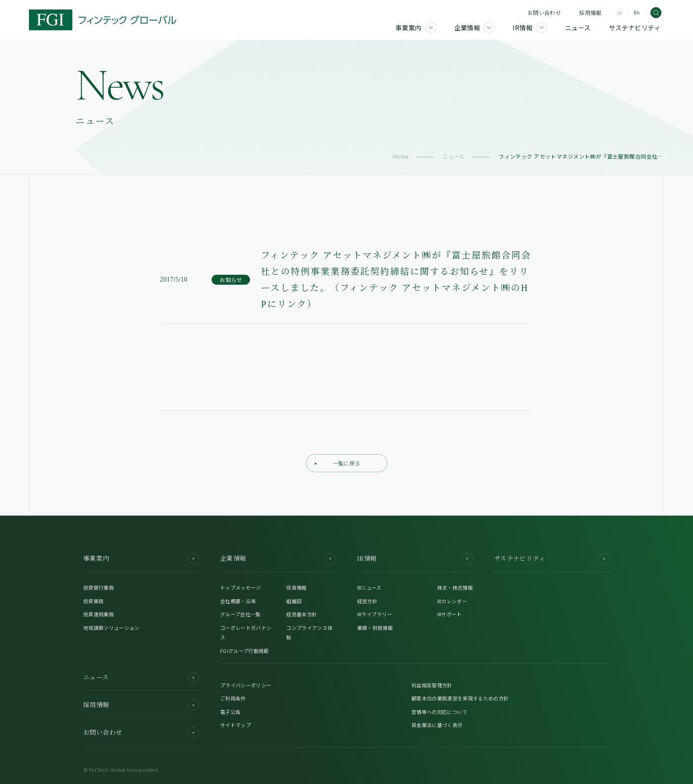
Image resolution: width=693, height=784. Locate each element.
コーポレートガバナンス (246, 633)
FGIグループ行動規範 (245, 651)
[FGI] (103, 20)
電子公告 (230, 712)
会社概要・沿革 (238, 601)
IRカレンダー (452, 601)
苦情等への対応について (440, 712)
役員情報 (296, 587)
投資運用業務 (99, 614)
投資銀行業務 (99, 587)
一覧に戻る (338, 463)
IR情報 (415, 559)
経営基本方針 (302, 614)
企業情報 (278, 559)
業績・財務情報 (375, 628)
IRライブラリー (375, 614)
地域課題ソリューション (111, 628)
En (637, 13)
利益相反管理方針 (432, 685)
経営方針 (367, 601)
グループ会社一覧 (240, 614)
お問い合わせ (544, 12)
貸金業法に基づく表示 (437, 725)
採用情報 (590, 12)
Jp (619, 13)
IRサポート (450, 614)
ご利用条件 (233, 698)
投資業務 (93, 601)
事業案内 (141, 559)
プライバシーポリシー (246, 685)
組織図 (294, 601)
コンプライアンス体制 (309, 633)
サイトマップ (236, 725)
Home (401, 156)
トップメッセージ (241, 587)
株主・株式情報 (455, 587)
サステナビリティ (552, 559)
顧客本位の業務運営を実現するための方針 (460, 698)
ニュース (454, 156)
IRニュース (369, 587)
